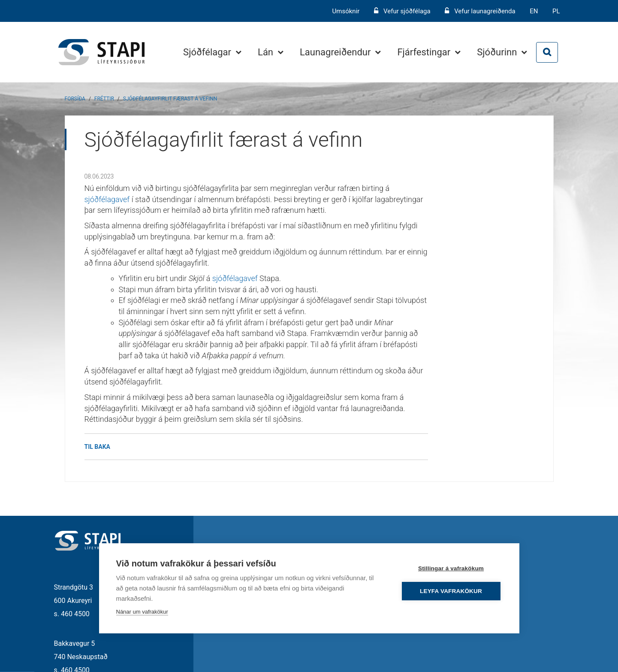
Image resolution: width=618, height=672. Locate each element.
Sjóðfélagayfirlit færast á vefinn (170, 99)
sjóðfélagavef (107, 199)
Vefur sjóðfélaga (407, 11)
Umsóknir (347, 11)
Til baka (97, 447)
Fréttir (104, 99)
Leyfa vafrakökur (451, 591)
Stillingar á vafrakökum (451, 568)
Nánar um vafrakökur (142, 612)
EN (534, 11)
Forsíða (75, 99)
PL (556, 11)
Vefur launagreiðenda (485, 11)
